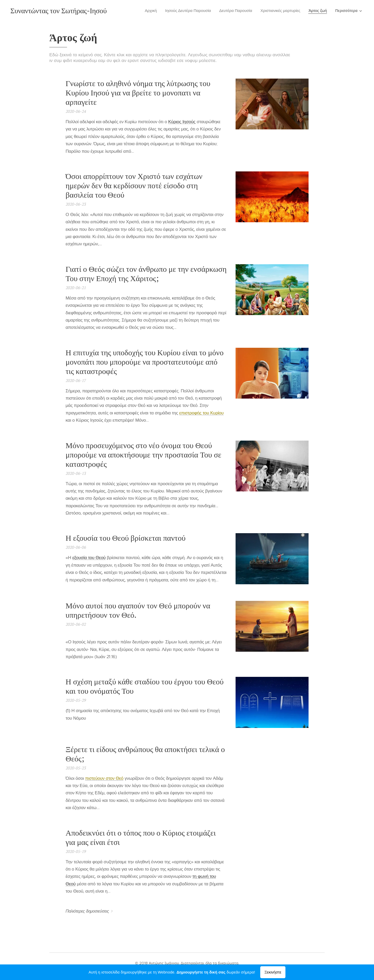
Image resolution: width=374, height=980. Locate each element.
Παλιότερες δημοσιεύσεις (87, 911)
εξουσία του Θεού (89, 558)
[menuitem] (153, 11)
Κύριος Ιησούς (182, 122)
